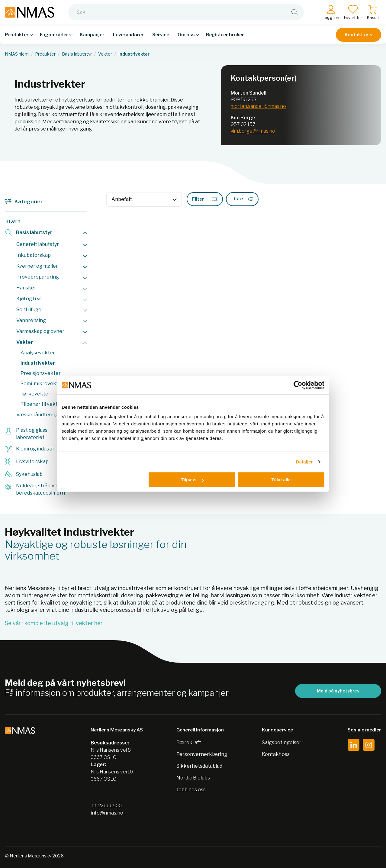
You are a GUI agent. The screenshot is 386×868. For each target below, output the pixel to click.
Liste (242, 199)
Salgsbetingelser (282, 742)
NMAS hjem (17, 54)
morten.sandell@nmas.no (258, 106)
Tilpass (192, 480)
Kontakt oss (359, 37)
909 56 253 (244, 100)
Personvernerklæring (202, 754)
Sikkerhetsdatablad (199, 766)
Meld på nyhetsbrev (338, 691)
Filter (205, 199)
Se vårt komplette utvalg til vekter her (54, 623)
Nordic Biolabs (193, 778)
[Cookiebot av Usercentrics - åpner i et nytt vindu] (298, 385)
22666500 (110, 806)
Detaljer (304, 462)
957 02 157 (243, 124)
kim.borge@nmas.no (253, 131)
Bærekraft (189, 742)
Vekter (105, 54)
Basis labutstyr (77, 54)
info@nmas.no (107, 813)
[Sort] (144, 199)
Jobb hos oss (191, 790)
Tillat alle (281, 480)
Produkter (45, 54)
